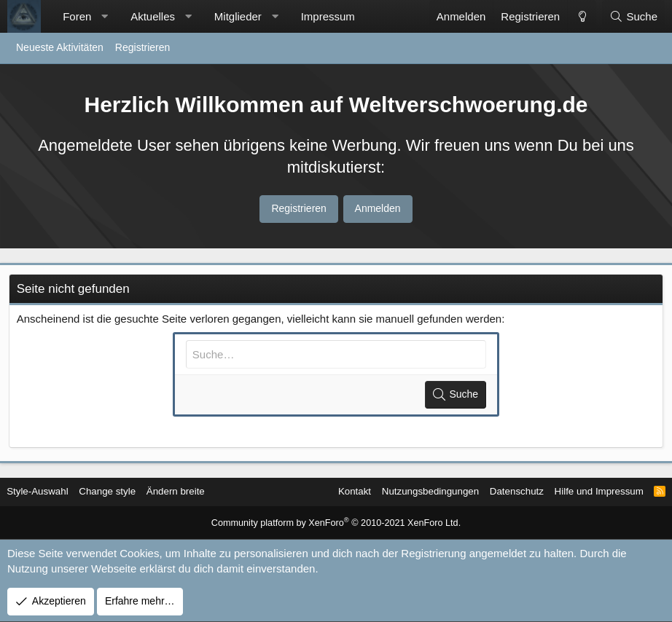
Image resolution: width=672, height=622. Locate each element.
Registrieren (142, 47)
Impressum (328, 16)
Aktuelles (153, 16)
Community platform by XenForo (336, 524)
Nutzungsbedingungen (413, 492)
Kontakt (333, 492)
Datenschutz (503, 492)
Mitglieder (238, 16)
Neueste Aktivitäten (60, 47)
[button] (105, 16)
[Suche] (633, 16)
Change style (120, 492)
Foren (77, 16)
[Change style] (582, 16)
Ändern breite (190, 492)
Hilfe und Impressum (588, 492)
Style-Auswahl (46, 492)
